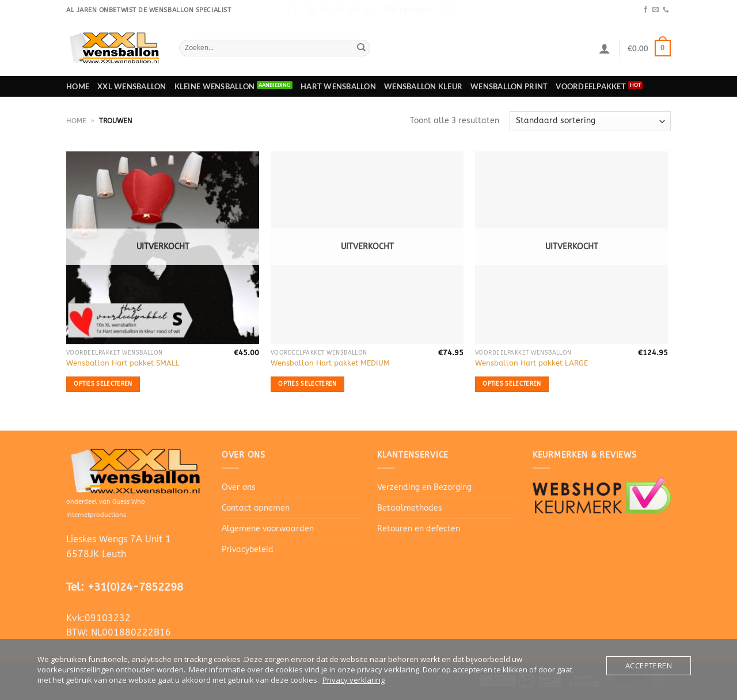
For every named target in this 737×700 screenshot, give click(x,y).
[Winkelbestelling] (590, 121)
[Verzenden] (361, 48)
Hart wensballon (338, 86)
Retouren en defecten (419, 529)
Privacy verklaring (354, 680)
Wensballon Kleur (423, 86)
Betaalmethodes (410, 508)
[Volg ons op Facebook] (646, 10)
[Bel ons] (666, 10)
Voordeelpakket (591, 86)
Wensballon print (509, 86)
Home (78, 86)
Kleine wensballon (214, 86)
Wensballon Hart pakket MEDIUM (330, 363)
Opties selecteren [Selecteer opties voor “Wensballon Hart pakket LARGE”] (512, 384)
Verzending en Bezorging (424, 487)
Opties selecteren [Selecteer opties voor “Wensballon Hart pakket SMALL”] (103, 384)
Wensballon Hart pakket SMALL (123, 363)
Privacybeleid (248, 549)
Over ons (239, 487)
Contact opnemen (256, 508)
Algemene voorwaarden (268, 529)
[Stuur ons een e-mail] (656, 10)
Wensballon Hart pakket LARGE (531, 363)
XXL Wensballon (132, 86)
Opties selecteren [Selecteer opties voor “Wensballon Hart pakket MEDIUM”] (307, 384)
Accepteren (649, 665)
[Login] (605, 48)
